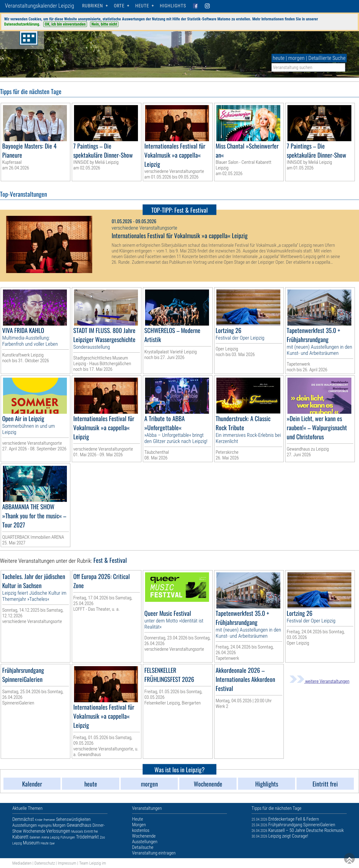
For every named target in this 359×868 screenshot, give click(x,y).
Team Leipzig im (93, 863)
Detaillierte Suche (327, 58)
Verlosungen (58, 831)
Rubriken (93, 6)
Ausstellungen (25, 825)
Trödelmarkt (87, 837)
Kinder (39, 820)
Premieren (49, 820)
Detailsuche (143, 847)
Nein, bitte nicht (104, 24)
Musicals (77, 831)
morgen (296, 58)
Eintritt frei (91, 831)
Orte (119, 6)
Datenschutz (45, 863)
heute (279, 58)
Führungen (68, 837)
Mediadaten (22, 863)
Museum (31, 843)
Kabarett (20, 837)
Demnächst (23, 819)
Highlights (173, 6)
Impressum (67, 863)
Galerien (35, 837)
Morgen (59, 825)
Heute (45, 843)
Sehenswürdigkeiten (73, 819)
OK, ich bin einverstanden (65, 24)
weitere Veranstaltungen (319, 681)
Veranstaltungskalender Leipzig (39, 6)
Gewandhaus (79, 825)
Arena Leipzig (50, 837)
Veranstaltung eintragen (154, 853)
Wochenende (34, 831)
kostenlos (141, 830)
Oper (52, 843)
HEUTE (142, 6)
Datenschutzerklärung (22, 24)
